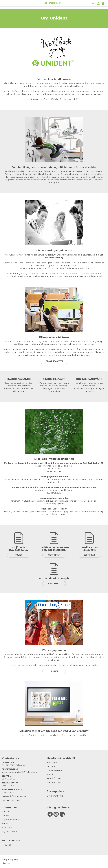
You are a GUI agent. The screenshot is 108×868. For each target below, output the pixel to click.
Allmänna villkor (54, 770)
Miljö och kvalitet (10, 832)
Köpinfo (50, 774)
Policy (19, 555)
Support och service (11, 820)
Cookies (6, 863)
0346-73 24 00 (9, 779)
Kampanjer (52, 762)
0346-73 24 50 (8, 786)
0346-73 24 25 (8, 792)
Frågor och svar (54, 782)
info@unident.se (18, 796)
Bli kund (51, 766)
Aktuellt (6, 812)
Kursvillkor (7, 828)
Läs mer (54, 671)
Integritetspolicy (10, 860)
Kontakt (6, 824)
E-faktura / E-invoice (56, 796)
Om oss (5, 816)
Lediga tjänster (54, 361)
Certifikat (54, 555)
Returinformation (55, 778)
